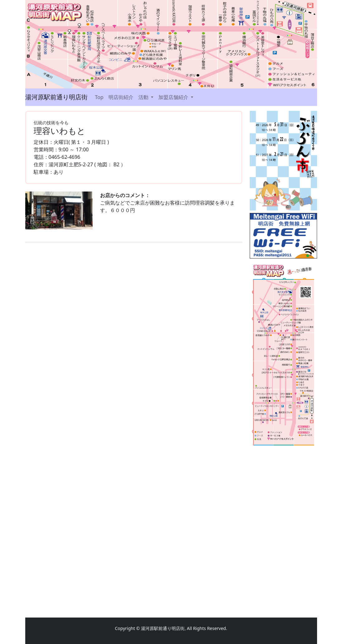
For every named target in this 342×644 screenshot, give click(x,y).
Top (99, 97)
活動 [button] (144, 97)
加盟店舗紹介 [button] (174, 97)
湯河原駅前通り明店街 (56, 97)
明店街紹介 (121, 97)
